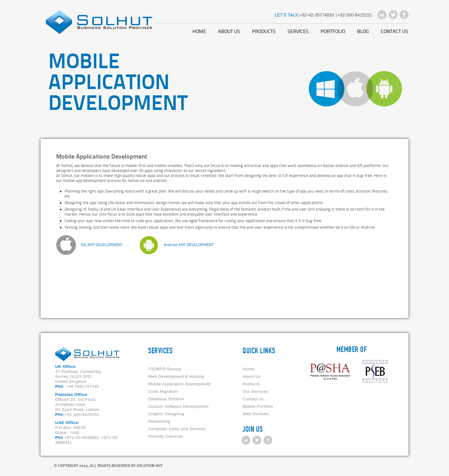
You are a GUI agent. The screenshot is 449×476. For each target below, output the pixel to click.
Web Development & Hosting (176, 376)
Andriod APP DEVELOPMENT (189, 245)
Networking (159, 421)
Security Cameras (165, 436)
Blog (363, 31)
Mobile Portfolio (258, 406)
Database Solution (166, 399)
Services (298, 31)
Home (199, 31)
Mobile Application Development (179, 384)
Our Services (255, 391)
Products (264, 31)
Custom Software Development (178, 406)
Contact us (394, 31)
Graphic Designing (166, 414)
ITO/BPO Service (165, 369)
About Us (229, 31)
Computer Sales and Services (177, 429)
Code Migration (163, 391)
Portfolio (333, 31)
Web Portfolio (256, 414)
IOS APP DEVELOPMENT (102, 245)
